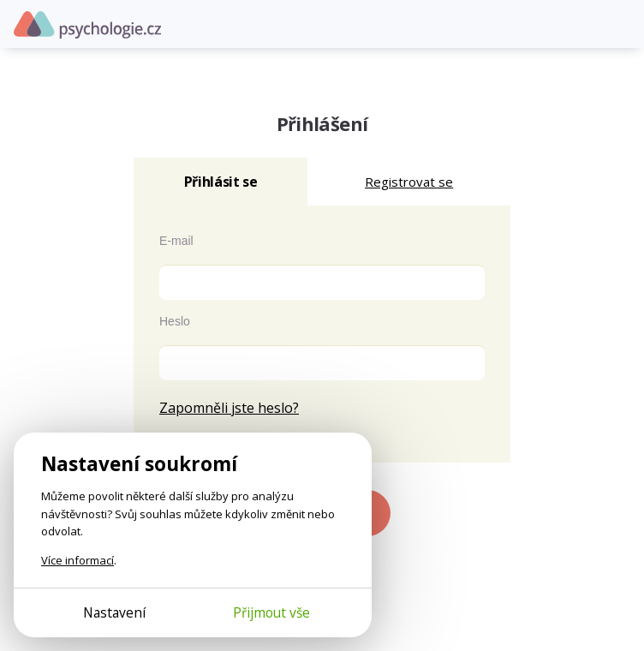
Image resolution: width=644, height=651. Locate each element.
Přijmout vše (271, 612)
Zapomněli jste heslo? (229, 408)
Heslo (175, 321)
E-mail (176, 241)
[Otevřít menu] (618, 24)
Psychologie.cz (87, 25)
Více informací (78, 560)
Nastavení (114, 612)
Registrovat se (409, 182)
